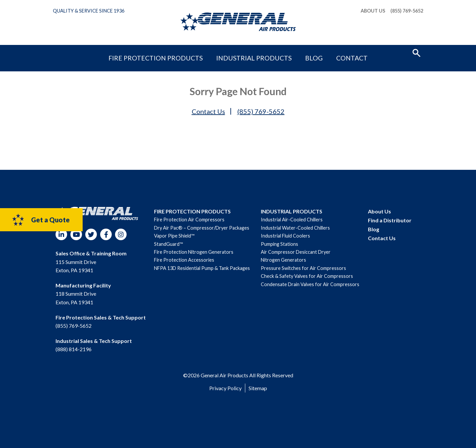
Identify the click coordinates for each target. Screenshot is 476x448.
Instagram (121, 234)
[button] (416, 52)
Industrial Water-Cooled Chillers (295, 228)
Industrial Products (251, 52)
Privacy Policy (225, 388)
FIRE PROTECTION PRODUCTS (192, 211)
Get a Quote (40, 220)
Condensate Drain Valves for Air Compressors (310, 284)
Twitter (91, 234)
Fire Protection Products (180, 52)
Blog (294, 52)
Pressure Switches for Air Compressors (303, 268)
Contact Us (208, 111)
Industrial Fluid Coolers (285, 236)
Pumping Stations (279, 244)
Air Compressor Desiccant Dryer (296, 252)
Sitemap (258, 388)
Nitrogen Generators (283, 260)
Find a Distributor (390, 220)
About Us (373, 11)
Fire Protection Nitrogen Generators (194, 252)
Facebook (106, 234)
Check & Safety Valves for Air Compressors (307, 276)
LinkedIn (61, 234)
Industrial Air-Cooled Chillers (292, 220)
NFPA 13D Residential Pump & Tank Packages (202, 268)
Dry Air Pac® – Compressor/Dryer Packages (202, 228)
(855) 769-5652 (407, 11)
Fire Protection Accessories (184, 260)
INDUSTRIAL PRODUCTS (292, 211)
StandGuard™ (168, 244)
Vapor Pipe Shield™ (174, 236)
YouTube (76, 234)
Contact (320, 52)
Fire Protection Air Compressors (189, 220)
